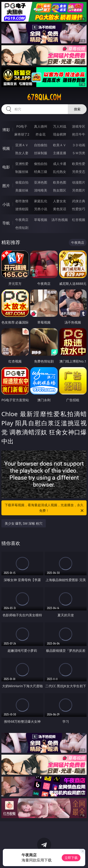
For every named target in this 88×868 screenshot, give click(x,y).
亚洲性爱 (22, 164)
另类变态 (79, 172)
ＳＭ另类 (79, 153)
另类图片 (79, 190)
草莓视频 (41, 220)
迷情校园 (22, 209)
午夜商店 (22, 220)
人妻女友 (60, 201)
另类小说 (41, 209)
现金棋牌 (60, 134)
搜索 (77, 109)
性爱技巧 (79, 209)
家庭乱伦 (41, 201)
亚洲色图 (41, 182)
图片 (6, 186)
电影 (6, 167)
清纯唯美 (41, 190)
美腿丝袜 (22, 190)
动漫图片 (79, 182)
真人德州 (41, 126)
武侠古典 (79, 201)
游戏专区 (79, 126)
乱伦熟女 (60, 172)
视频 (6, 148)
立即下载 (71, 858)
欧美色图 (60, 182)
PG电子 (22, 126)
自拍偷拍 (41, 145)
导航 (6, 223)
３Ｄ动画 (79, 145)
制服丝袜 (22, 172)
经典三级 (41, 172)
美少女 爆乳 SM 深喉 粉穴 (24, 523)
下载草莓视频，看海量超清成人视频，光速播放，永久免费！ (45, 508)
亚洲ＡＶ (22, 145)
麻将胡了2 (22, 134)
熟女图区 (60, 190)
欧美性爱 (79, 164)
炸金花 (41, 134)
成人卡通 (60, 164)
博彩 (6, 130)
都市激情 (22, 201)
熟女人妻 (22, 153)
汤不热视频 (60, 220)
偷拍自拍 (41, 164)
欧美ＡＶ (60, 145)
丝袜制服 (41, 153)
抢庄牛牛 (79, 134)
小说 (6, 204)
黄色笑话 (60, 209)
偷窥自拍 (22, 182)
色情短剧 (22, 228)
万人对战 (60, 126)
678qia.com (44, 97)
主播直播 (60, 153)
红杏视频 (79, 220)
